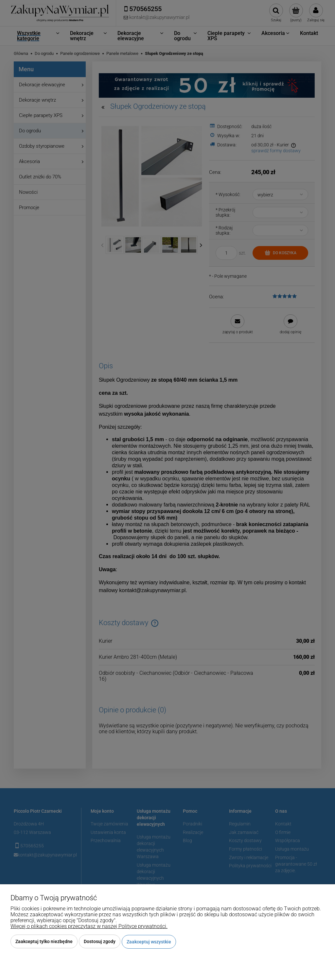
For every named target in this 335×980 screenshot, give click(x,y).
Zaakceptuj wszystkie (149, 942)
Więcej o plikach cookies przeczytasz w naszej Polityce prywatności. (89, 927)
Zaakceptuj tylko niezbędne (44, 942)
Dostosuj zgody (100, 942)
